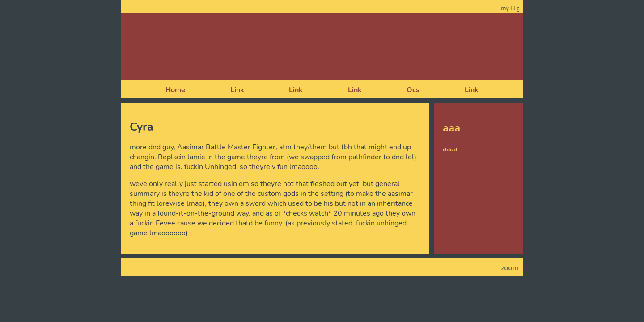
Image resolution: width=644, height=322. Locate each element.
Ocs (413, 90)
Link (237, 90)
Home (175, 90)
